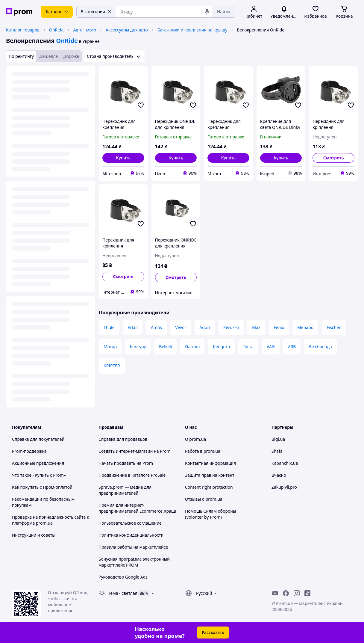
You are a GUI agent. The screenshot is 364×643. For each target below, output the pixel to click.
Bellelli (165, 347)
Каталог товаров (23, 30)
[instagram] (297, 593)
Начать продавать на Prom (126, 463)
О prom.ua (195, 439)
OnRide (56, 30)
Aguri (205, 327)
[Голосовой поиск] (207, 12)
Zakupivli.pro (284, 487)
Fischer (334, 327)
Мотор (110, 347)
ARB (292, 347)
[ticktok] (307, 593)
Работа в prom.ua (203, 451)
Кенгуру (138, 347)
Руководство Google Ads (123, 577)
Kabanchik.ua (285, 463)
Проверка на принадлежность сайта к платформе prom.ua (50, 520)
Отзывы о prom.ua (204, 499)
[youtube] (275, 593)
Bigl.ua (278, 439)
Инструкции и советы (34, 535)
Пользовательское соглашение (130, 523)
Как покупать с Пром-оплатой (42, 487)
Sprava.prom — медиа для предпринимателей (125, 490)
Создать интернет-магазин (126, 451)
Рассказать (213, 632)
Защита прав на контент (210, 475)
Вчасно (279, 475)
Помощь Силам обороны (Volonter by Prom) (211, 514)
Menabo (305, 327)
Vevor (181, 327)
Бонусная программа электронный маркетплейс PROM (134, 562)
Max (256, 327)
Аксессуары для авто (127, 30)
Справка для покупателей (38, 439)
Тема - (123, 593)
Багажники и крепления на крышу (192, 30)
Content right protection (209, 487)
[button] (123, 158)
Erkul (133, 327)
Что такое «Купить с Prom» (39, 475)
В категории (96, 12)
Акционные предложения (38, 463)
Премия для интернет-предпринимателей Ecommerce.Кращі (137, 508)
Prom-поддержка (29, 451)
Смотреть (334, 158)
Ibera (248, 347)
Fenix (279, 327)
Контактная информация (210, 463)
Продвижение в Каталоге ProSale (132, 475)
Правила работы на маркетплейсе (133, 547)
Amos (156, 327)
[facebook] (286, 593)
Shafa (277, 451)
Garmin (192, 347)
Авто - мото (85, 30)
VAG (271, 347)
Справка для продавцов (123, 439)
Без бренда (320, 347)
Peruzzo (231, 327)
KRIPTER (112, 366)
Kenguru (221, 347)
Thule (109, 327)
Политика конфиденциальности (131, 535)
